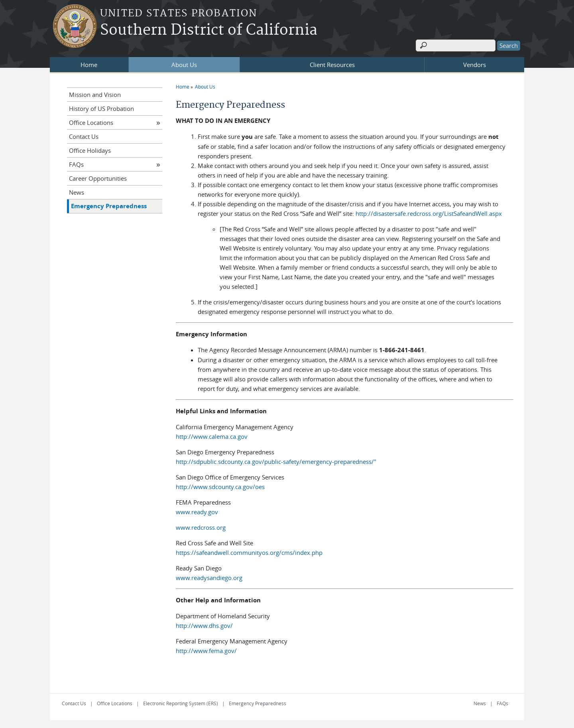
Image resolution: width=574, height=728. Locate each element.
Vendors (475, 65)
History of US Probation (101, 109)
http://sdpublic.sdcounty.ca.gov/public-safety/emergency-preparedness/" (276, 462)
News (77, 192)
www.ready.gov (197, 512)
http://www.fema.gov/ (206, 651)
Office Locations (91, 122)
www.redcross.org (201, 527)
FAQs (76, 164)
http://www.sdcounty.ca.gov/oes (220, 487)
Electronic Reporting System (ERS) (181, 703)
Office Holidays (90, 150)
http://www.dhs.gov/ (204, 625)
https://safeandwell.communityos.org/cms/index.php (249, 552)
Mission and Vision (95, 95)
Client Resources (332, 65)
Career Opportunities (98, 178)
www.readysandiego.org (209, 578)
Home (89, 65)
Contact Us (84, 136)
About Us (184, 65)
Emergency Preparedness (109, 206)
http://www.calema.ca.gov (212, 436)
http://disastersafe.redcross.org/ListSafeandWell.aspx (429, 213)
